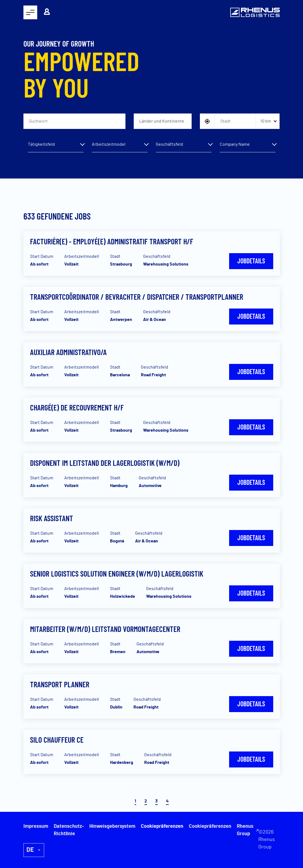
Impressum (36, 826)
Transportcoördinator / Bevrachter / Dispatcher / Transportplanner (137, 297)
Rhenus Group (245, 830)
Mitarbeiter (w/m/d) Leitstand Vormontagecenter (105, 629)
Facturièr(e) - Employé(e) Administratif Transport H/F (112, 241)
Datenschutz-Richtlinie (69, 830)
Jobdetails (251, 261)
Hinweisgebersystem (112, 826)
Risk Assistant (52, 518)
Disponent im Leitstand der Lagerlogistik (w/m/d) (105, 463)
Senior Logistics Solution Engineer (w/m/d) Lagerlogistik (117, 574)
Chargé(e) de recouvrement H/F (77, 407)
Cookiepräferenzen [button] (210, 826)
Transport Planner (60, 684)
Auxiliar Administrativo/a (68, 352)
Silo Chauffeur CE (57, 740)
